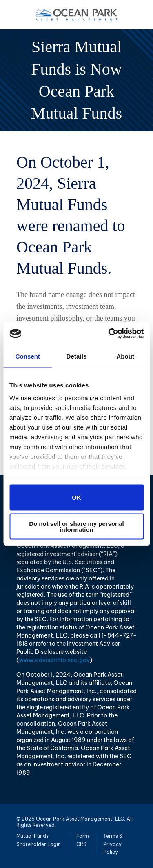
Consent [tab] (28, 356)
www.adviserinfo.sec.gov (54, 660)
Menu (141, 14)
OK (76, 497)
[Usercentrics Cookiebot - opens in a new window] (109, 334)
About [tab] (125, 356)
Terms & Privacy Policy (113, 844)
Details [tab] (77, 356)
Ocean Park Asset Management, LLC (77, 15)
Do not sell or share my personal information (76, 527)
